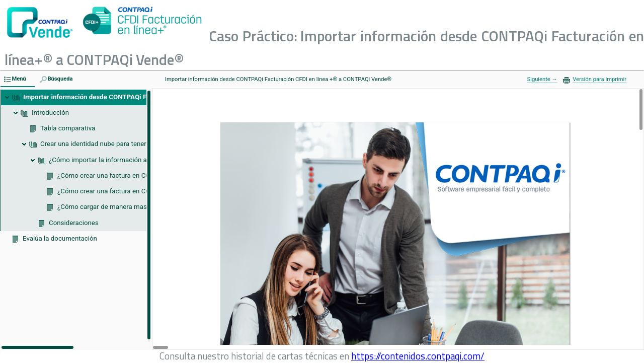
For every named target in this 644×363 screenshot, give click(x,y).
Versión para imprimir (599, 80)
